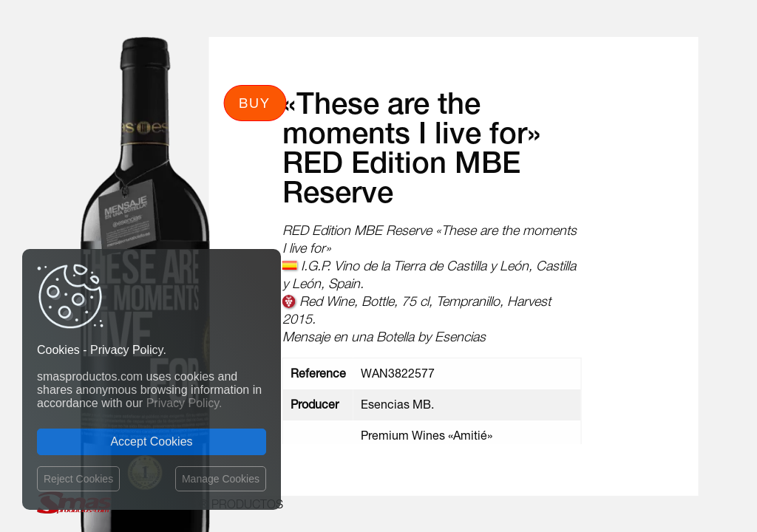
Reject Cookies (78, 479)
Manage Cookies (221, 479)
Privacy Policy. (184, 403)
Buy (255, 103)
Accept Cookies (151, 441)
